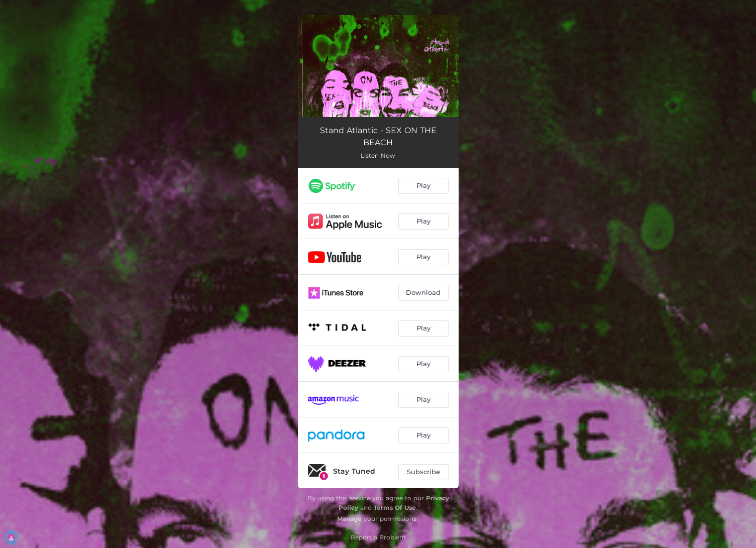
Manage (349, 519)
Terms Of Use (395, 508)
